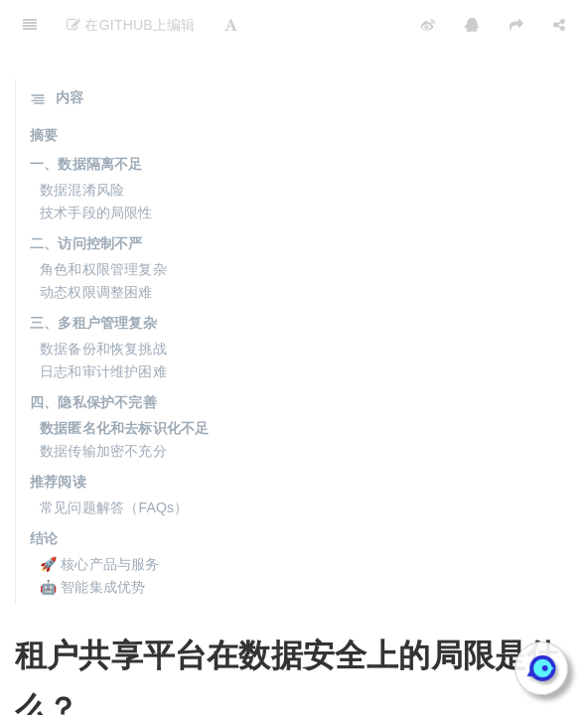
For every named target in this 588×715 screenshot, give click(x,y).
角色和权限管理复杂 (103, 219)
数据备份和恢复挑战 (103, 299)
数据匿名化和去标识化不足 (124, 378)
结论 (44, 489)
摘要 (44, 85)
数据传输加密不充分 (103, 401)
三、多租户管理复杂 (93, 273)
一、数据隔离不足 (86, 114)
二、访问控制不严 (86, 194)
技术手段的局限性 (96, 163)
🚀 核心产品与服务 (100, 514)
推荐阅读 (58, 432)
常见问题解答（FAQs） (114, 458)
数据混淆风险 (82, 140)
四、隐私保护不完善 (93, 353)
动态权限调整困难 (96, 242)
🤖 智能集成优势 (93, 537)
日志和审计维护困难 (103, 322)
